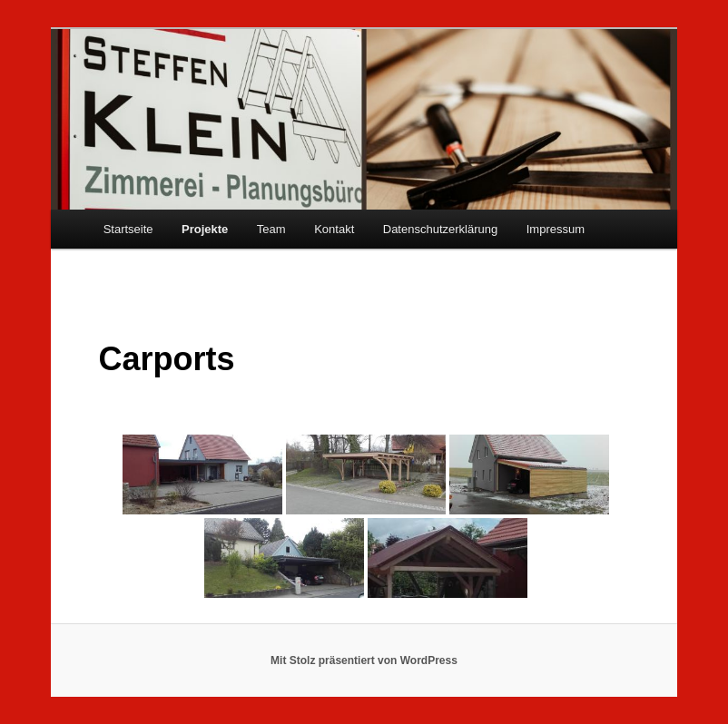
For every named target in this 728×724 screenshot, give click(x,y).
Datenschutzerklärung (440, 229)
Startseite (128, 229)
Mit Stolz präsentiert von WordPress (364, 660)
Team (271, 229)
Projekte (205, 229)
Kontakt (334, 229)
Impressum (556, 229)
